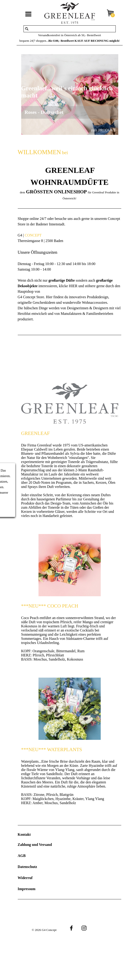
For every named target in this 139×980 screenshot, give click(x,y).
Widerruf (25, 878)
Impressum (27, 889)
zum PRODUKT (103, 130)
